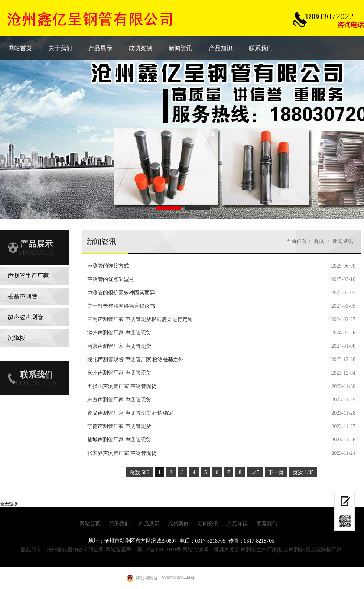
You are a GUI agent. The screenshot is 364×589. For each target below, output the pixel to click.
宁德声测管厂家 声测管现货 (119, 426)
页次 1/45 (303, 473)
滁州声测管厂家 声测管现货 (119, 333)
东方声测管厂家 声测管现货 (119, 400)
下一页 (276, 473)
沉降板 (16, 338)
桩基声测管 (22, 296)
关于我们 (119, 524)
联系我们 (267, 524)
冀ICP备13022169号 (159, 550)
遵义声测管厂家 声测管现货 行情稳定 (130, 413)
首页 (319, 241)
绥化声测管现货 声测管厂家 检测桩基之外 (135, 360)
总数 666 (139, 473)
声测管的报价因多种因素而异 (121, 293)
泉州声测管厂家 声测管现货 (119, 373)
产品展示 (149, 524)
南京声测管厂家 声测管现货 (119, 346)
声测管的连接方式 (108, 266)
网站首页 (90, 524)
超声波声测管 (25, 317)
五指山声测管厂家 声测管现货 (122, 386)
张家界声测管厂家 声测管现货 (122, 453)
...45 (255, 473)
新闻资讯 (343, 241)
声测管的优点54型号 (111, 279)
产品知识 (237, 524)
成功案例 (178, 524)
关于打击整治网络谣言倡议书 (121, 306)
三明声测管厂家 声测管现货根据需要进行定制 (140, 319)
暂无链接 (9, 504)
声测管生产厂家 (28, 276)
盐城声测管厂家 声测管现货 (119, 440)
